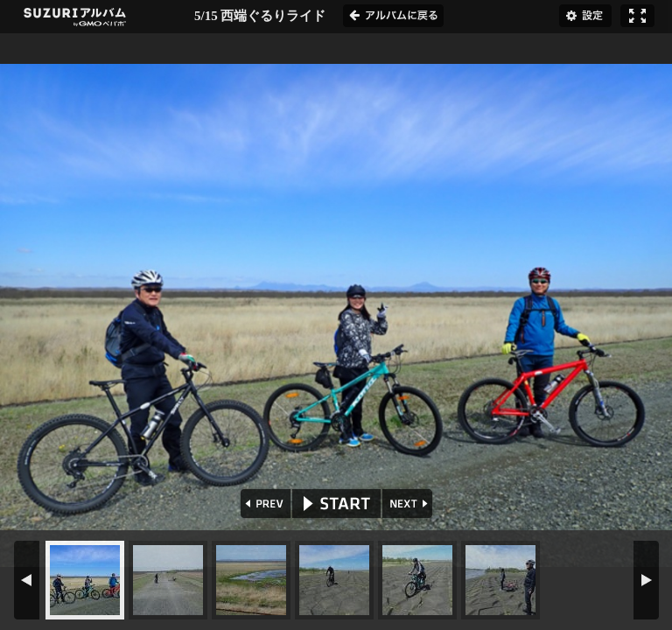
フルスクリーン (637, 16)
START (336, 504)
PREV (264, 504)
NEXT (409, 504)
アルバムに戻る (393, 16)
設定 (585, 16)
